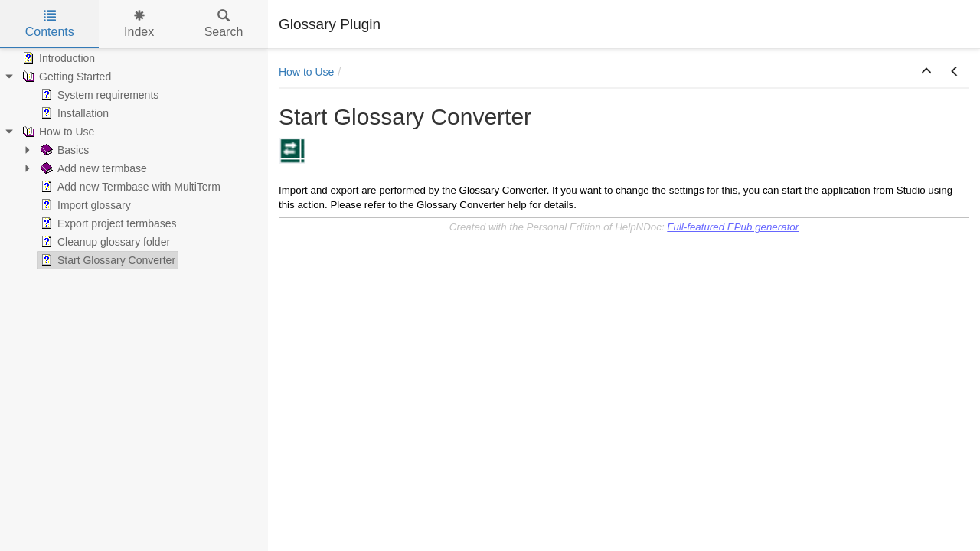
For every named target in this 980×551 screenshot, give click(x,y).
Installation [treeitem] (73, 113)
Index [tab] (139, 24)
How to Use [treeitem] (57, 132)
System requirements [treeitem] (98, 95)
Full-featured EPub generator (733, 227)
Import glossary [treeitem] (84, 205)
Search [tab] (224, 24)
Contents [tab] (50, 24)
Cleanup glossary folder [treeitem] (104, 242)
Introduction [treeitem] (57, 58)
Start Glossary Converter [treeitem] (106, 260)
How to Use (306, 72)
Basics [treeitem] (63, 150)
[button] (926, 72)
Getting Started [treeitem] (65, 77)
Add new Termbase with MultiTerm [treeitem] (129, 187)
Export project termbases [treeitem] (107, 223)
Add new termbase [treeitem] (92, 168)
